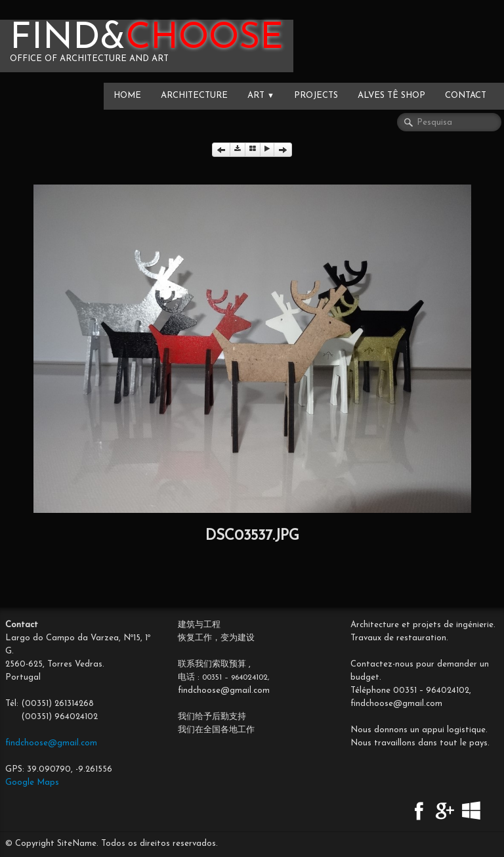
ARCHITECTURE (194, 96)
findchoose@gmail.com (51, 743)
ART (261, 96)
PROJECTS (316, 96)
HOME (127, 96)
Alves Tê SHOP (391, 96)
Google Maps (32, 782)
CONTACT (466, 96)
